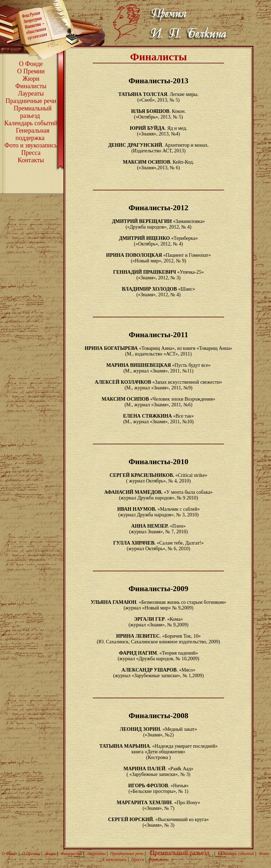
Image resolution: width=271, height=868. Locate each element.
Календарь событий (31, 123)
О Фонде (31, 64)
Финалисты (31, 86)
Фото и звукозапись (31, 145)
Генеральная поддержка (32, 134)
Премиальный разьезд (33, 112)
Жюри (31, 79)
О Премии (31, 71)
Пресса (31, 153)
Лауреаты (31, 93)
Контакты (31, 160)
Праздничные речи (31, 101)
